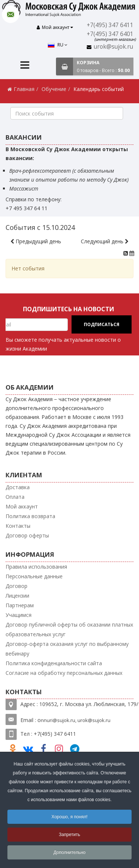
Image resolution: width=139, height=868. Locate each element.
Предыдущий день (36, 239)
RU (25, 28)
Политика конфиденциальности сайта (54, 661)
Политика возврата (30, 513)
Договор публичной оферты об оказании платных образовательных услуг (69, 627)
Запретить (69, 835)
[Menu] (25, 63)
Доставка (18, 485)
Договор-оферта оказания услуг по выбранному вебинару (67, 646)
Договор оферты (27, 533)
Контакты (18, 523)
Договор (16, 583)
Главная (24, 86)
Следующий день (105, 239)
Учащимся (19, 612)
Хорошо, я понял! (69, 817)
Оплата (15, 494)
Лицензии (17, 593)
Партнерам (20, 603)
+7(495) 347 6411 (111, 25)
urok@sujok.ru (115, 46)
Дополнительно (69, 852)
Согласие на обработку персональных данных (64, 670)
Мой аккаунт (22, 504)
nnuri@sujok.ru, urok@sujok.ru (76, 718)
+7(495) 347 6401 (111, 34)
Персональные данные (34, 574)
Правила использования (36, 564)
